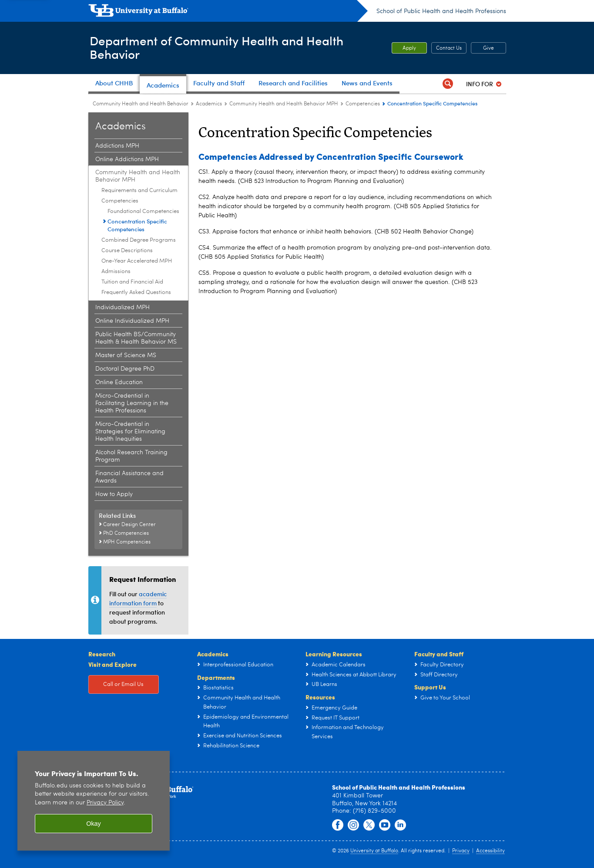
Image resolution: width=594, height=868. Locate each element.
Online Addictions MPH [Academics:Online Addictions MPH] (127, 159)
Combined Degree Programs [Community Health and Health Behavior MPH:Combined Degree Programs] (139, 240)
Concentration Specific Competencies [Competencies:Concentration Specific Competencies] (137, 225)
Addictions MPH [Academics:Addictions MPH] (117, 146)
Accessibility (490, 851)
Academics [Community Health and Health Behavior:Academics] (209, 104)
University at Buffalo (374, 851)
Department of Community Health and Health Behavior (223, 47)
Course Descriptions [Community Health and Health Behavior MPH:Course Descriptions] (127, 251)
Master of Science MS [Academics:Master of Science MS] (126, 355)
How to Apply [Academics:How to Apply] (114, 494)
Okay (94, 824)
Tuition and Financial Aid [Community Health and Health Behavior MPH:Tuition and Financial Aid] (132, 282)
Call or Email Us (123, 684)
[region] (94, 801)
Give (488, 48)
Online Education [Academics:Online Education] (119, 382)
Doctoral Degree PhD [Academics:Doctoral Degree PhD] (125, 369)
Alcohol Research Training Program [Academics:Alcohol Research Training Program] (131, 456)
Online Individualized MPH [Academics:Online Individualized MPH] (132, 321)
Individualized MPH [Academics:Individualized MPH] (122, 307)
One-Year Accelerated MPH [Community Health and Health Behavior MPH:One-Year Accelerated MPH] (137, 261)
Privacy (461, 851)
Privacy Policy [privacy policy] (105, 803)
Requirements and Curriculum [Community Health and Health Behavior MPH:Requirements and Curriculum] (139, 191)
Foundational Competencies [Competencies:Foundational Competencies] (143, 211)
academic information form (138, 598)
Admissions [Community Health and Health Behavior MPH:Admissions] (116, 272)
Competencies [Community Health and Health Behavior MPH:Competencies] (363, 104)
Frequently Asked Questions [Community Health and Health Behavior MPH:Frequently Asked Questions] (136, 292)
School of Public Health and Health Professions (441, 11)
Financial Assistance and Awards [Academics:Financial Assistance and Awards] (129, 477)
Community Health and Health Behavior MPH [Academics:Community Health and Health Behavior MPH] (284, 104)
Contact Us (449, 48)
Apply (409, 48)
